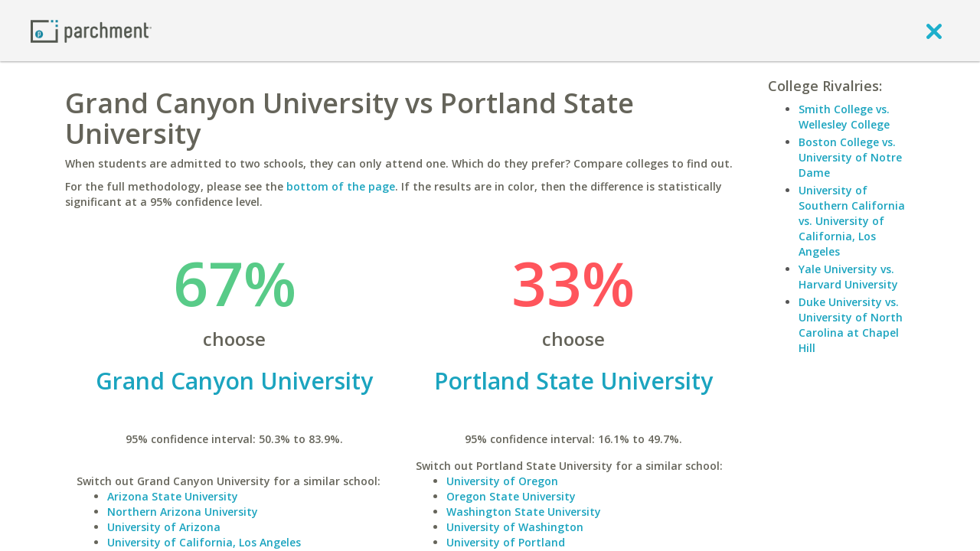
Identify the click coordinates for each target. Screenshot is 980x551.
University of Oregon (502, 481)
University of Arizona (164, 527)
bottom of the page (341, 186)
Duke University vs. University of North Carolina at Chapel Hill (851, 325)
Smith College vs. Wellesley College (844, 117)
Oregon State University (511, 496)
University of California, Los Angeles (204, 542)
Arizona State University (173, 496)
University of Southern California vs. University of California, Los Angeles (852, 221)
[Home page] (91, 30)
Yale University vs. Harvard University (848, 277)
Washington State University (524, 512)
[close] (934, 31)
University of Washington (515, 527)
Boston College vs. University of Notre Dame (850, 157)
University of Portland (506, 542)
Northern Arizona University (183, 512)
